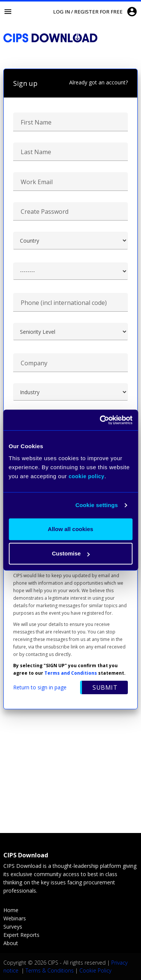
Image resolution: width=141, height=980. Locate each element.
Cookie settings (96, 505)
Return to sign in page (40, 687)
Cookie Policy (95, 970)
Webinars (15, 918)
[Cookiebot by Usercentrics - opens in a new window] (100, 420)
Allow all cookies (70, 529)
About (11, 943)
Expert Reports (21, 935)
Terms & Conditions (50, 970)
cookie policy (86, 476)
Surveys (13, 927)
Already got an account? (99, 82)
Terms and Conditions (71, 673)
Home (11, 910)
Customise (71, 553)
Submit (105, 687)
